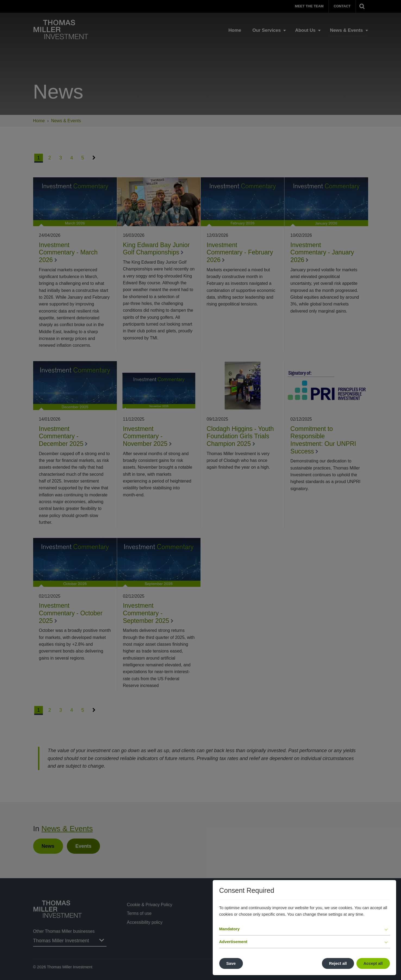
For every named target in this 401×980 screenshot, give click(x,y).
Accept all (373, 963)
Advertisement (233, 942)
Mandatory (230, 929)
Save (231, 963)
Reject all (338, 963)
